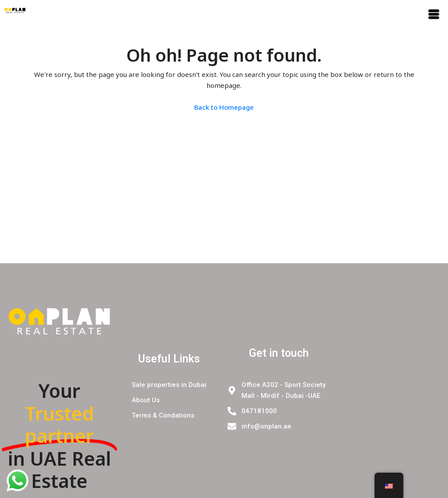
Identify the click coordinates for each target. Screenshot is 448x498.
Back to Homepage (224, 107)
